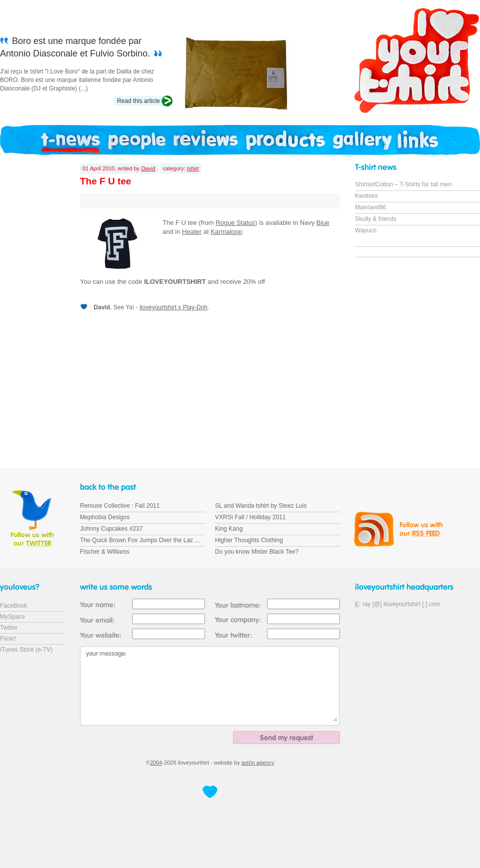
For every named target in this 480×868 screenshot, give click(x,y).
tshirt (193, 168)
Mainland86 (370, 207)
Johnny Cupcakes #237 (111, 529)
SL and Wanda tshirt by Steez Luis (261, 506)
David (148, 168)
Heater (192, 232)
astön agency (258, 763)
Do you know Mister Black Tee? (257, 552)
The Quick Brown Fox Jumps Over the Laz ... (140, 540)
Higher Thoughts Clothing (249, 540)
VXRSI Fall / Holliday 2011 (250, 517)
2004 (156, 763)
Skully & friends (376, 219)
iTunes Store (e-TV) (26, 650)
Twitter (9, 628)
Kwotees (366, 196)
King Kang (229, 529)
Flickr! (8, 639)
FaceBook (13, 606)
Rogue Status (235, 223)
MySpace (12, 617)
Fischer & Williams (105, 552)
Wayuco (366, 230)
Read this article (138, 101)
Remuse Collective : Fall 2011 (120, 506)
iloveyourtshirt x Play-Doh (173, 307)
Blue (323, 223)
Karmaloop (226, 232)
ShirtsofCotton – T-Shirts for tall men (403, 184)
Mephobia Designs (105, 517)
